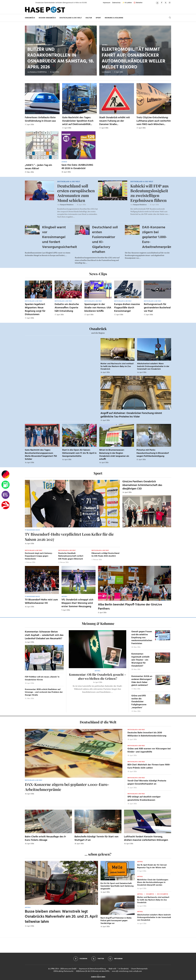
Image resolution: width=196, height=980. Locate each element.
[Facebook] (162, 3)
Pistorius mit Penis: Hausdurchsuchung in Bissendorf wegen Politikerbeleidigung (153, 453)
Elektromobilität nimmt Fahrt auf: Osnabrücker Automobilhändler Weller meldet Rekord (133, 58)
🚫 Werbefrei (138, 3)
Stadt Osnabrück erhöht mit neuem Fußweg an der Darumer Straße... (115, 121)
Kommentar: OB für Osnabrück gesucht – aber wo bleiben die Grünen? (97, 676)
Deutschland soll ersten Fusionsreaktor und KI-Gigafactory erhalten (105, 240)
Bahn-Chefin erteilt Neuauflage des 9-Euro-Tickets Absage (46, 838)
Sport (98, 18)
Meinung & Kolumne (114, 18)
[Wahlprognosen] (5, 475)
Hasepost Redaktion (67, 205)
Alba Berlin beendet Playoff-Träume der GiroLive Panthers (130, 607)
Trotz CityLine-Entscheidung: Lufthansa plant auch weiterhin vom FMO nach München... (154, 121)
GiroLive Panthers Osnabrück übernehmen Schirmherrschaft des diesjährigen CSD (142, 485)
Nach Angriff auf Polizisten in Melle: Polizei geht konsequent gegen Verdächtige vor (116, 921)
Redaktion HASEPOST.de (38, 72)
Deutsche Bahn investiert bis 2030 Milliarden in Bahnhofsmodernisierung (147, 734)
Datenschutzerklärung (98, 969)
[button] (31, 3)
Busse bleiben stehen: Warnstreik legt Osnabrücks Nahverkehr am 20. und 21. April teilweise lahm (61, 917)
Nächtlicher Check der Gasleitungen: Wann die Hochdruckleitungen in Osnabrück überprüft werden (153, 882)
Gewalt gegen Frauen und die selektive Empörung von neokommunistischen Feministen (142, 638)
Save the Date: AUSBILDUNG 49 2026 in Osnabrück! (77, 167)
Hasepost (108, 72)
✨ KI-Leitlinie (127, 3)
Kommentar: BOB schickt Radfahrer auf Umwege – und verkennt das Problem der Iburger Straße (44, 692)
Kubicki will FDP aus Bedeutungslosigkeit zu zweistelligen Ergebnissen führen (149, 193)
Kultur (89, 18)
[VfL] (5, 495)
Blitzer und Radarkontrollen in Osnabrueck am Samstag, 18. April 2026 (61, 58)
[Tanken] (5, 485)
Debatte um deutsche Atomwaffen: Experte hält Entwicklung (67, 308)
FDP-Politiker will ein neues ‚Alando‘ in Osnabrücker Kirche (42, 678)
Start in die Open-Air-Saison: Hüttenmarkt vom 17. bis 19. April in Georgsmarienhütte (79, 453)
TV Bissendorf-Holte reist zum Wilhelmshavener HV (41, 601)
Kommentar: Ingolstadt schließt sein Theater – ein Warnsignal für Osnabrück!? (140, 660)
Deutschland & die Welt (71, 18)
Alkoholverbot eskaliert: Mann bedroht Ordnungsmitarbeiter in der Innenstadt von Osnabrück (153, 366)
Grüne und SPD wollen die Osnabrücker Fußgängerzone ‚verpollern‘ (139, 702)
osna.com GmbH (70, 969)
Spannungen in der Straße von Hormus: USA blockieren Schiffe (98, 308)
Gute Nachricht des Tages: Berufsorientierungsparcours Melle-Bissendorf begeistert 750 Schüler (41, 455)
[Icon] (38, 289)
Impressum (107, 3)
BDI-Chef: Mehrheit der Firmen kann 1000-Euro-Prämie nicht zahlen (149, 766)
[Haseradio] (5, 505)
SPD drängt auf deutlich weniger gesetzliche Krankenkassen (144, 798)
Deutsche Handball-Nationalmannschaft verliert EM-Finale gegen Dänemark (71, 556)
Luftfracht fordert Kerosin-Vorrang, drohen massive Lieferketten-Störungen (146, 838)
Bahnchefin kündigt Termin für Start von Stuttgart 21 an (96, 838)
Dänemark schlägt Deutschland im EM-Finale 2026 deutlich (105, 555)
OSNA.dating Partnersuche (63, 971)
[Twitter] (166, 3)
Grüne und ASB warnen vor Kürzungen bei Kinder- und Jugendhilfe (149, 750)
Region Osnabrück (47, 18)
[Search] (170, 18)
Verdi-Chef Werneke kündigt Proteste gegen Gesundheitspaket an (147, 782)
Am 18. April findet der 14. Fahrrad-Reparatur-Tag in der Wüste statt (152, 866)
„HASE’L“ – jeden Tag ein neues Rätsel (38, 167)
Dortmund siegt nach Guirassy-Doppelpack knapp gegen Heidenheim (39, 556)
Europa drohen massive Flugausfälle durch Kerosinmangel (127, 308)
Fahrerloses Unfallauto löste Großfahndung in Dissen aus (40, 119)
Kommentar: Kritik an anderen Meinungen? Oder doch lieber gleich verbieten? (142, 681)
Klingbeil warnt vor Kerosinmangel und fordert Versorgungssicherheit (60, 237)
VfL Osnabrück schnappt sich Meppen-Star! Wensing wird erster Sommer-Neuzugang (77, 603)
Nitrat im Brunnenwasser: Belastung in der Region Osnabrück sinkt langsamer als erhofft (114, 455)
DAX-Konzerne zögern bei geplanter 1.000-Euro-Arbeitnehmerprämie (158, 237)
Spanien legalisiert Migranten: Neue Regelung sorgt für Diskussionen (35, 309)
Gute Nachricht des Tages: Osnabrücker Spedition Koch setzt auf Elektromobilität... (78, 121)
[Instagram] (170, 3)
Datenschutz (116, 3)
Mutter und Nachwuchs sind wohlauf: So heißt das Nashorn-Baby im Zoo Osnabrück (117, 366)
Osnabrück (30, 18)
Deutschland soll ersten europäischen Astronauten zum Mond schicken (76, 193)
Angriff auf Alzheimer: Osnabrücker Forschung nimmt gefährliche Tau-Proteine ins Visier (131, 415)
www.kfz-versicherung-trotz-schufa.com (127, 971)
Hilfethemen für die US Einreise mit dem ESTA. (93, 971)
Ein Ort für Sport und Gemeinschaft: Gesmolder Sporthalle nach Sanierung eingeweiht (117, 886)
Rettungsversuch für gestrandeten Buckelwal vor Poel (157, 308)
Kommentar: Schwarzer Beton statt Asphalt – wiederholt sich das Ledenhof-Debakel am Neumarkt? (44, 635)
